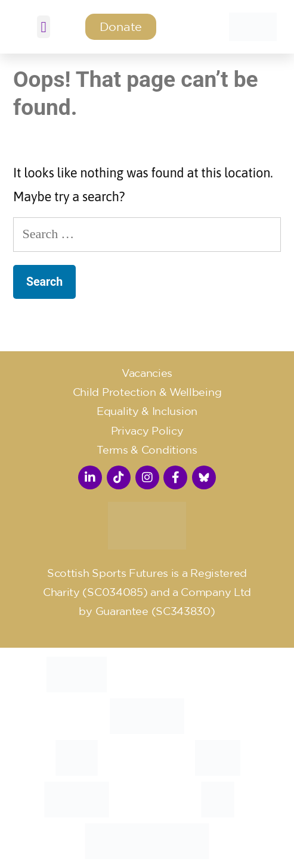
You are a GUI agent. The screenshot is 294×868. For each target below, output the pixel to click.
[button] (43, 27)
